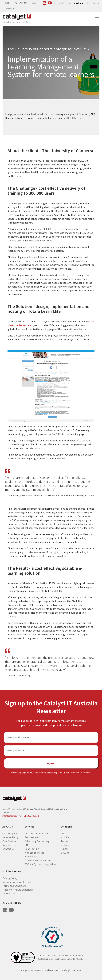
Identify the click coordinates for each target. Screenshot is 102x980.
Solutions (66, 827)
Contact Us (9, 9)
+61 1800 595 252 (31, 816)
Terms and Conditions (80, 773)
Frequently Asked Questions (18, 889)
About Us (8, 827)
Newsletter (9, 893)
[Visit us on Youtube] (50, 2)
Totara (65, 841)
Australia (79, 3)
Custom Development (37, 833)
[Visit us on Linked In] (44, 2)
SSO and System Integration (40, 864)
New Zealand (65, 3)
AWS (63, 833)
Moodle (65, 837)
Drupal (64, 849)
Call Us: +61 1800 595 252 (16, 3)
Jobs (33, 3)
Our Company (10, 833)
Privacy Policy (10, 878)
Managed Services (34, 852)
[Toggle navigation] (97, 19)
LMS (27, 845)
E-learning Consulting (37, 841)
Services (29, 827)
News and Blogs (11, 837)
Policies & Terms (12, 871)
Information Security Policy (18, 882)
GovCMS (65, 852)
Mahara (65, 845)
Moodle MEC (31, 856)
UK (88, 3)
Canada (96, 3)
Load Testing (32, 849)
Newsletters (9, 845)
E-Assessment (33, 837)
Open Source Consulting (38, 860)
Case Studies (9, 841)
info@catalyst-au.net (12, 816)
